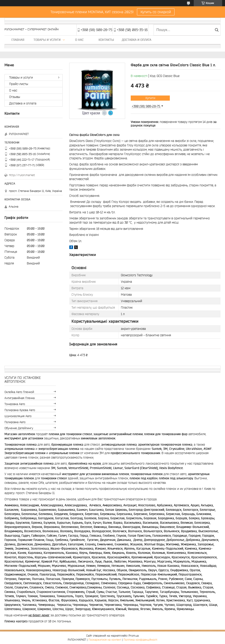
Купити (150, 98)
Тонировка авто (15, 404)
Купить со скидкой (156, 12)
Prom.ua (134, 636)
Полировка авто (15, 422)
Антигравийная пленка (20, 398)
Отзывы (15, 97)
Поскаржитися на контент (105, 640)
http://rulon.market (22, 175)
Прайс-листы (19, 84)
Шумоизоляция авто (18, 416)
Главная (18, 40)
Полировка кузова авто (20, 410)
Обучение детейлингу (19, 428)
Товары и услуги (47, 40)
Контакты (106, 40)
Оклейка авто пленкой (19, 392)
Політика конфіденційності (140, 640)
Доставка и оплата (137, 40)
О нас (79, 40)
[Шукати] (217, 30)
